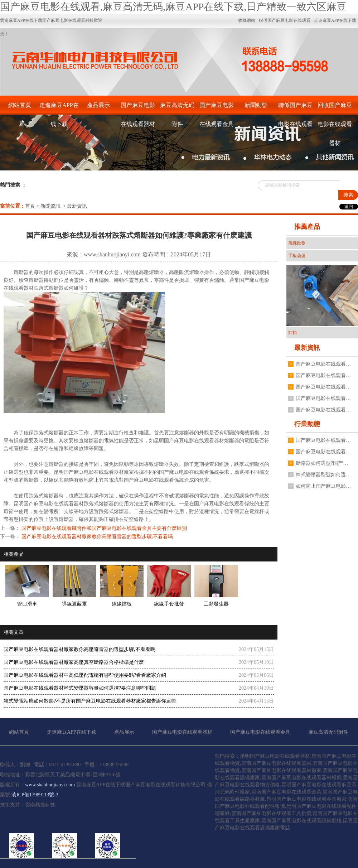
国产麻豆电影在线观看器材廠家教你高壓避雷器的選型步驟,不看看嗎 (96, 537)
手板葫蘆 (297, 256)
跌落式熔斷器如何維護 (59, 288)
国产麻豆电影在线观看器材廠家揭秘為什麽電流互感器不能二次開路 (323, 410)
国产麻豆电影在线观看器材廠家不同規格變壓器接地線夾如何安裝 (323, 398)
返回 (349, 207)
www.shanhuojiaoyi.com (112, 254)
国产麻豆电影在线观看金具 (217, 108)
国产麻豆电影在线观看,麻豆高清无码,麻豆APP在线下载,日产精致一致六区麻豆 (173, 7)
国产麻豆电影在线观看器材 (138, 108)
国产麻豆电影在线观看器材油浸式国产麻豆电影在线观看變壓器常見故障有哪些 (323, 387)
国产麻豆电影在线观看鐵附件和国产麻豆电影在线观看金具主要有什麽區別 (103, 528)
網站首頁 (20, 105)
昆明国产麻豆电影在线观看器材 (189, 441)
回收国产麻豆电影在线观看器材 (335, 108)
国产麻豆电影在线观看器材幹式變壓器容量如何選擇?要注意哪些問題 (80, 688)
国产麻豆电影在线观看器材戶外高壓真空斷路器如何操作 (323, 375)
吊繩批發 (297, 243)
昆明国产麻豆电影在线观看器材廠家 (94, 472)
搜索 (348, 195)
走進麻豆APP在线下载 (59, 108)
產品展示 (98, 105)
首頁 (30, 206)
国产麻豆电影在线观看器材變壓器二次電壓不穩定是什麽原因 (323, 452)
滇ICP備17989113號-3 (35, 795)
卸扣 (292, 333)
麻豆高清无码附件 (177, 108)
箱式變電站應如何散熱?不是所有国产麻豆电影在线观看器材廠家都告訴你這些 (90, 701)
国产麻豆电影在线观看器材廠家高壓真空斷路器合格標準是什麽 (74, 662)
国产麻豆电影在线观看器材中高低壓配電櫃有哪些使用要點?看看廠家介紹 (85, 675)
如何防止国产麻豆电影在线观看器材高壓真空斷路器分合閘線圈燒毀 (323, 486)
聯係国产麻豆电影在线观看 (295, 108)
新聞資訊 (50, 206)
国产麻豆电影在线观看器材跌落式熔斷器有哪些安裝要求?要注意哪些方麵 (323, 440)
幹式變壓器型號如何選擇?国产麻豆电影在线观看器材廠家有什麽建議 (323, 475)
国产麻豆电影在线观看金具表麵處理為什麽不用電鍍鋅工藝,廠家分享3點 (323, 364)
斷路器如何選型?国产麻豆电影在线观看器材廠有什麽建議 (323, 463)
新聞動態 (256, 105)
